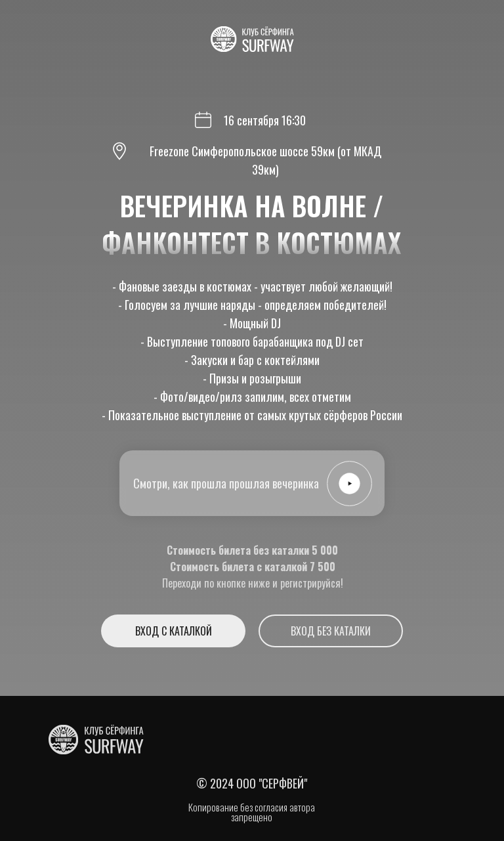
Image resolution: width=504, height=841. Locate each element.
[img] (96, 740)
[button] (349, 483)
